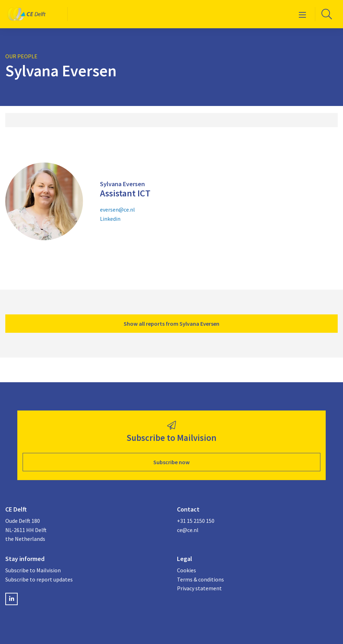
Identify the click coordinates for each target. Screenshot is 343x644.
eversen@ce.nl (117, 209)
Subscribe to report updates (39, 579)
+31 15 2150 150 (196, 521)
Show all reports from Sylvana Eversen (171, 324)
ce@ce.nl (188, 530)
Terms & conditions (200, 579)
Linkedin (110, 219)
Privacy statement (199, 588)
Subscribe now (171, 462)
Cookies (187, 570)
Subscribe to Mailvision (33, 570)
